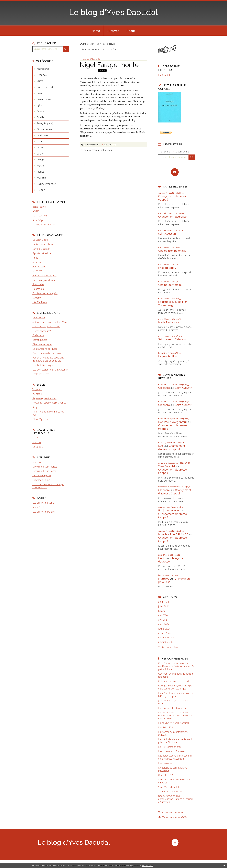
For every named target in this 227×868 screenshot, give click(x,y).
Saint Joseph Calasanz (172, 339)
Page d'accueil (109, 44)
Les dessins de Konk (43, 503)
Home (96, 31)
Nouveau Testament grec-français (50, 403)
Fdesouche (38, 284)
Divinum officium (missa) (45, 471)
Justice (40, 148)
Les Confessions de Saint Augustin (50, 370)
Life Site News (40, 302)
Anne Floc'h (38, 507)
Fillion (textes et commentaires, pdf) (48, 413)
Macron (41, 166)
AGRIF (36, 211)
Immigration (43, 135)
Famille (40, 117)
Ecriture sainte (44, 99)
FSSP (35, 438)
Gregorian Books (41, 480)
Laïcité (40, 154)
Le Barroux (38, 447)
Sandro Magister (41, 249)
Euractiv (36, 298)
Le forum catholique (43, 244)
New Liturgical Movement (46, 280)
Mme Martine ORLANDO (173, 534)
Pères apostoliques (42, 344)
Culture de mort (45, 87)
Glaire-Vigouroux (41, 419)
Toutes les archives (168, 647)
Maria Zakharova (169, 322)
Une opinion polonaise (172, 251)
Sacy (35, 407)
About (131, 31)
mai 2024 (163, 615)
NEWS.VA (37, 271)
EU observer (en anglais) (45, 293)
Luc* (161, 446)
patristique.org (40, 340)
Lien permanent (90, 145)
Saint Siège (38, 220)
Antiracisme (43, 69)
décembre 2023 (166, 638)
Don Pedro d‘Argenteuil (173, 422)
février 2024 (164, 629)
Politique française (46, 184)
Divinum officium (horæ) (45, 467)
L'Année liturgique (42, 475)
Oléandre (164, 388)
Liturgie (41, 160)
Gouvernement (45, 129)
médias (41, 172)
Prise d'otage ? (167, 268)
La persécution (168, 356)
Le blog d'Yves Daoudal (113, 12)
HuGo (162, 558)
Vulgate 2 (37, 394)
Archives (113, 31)
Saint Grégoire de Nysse (45, 349)
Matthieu (164, 579)
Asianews (37, 262)
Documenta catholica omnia (47, 353)
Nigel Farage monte (109, 65)
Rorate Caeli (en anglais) (45, 276)
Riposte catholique (42, 253)
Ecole (40, 93)
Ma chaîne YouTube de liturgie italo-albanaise (48, 486)
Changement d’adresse (172, 217)
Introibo (37, 442)
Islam (40, 141)
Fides (35, 258)
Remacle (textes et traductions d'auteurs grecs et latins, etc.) (48, 359)
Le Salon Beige (40, 240)
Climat (40, 81)
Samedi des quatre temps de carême (99, 49)
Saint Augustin (167, 234)
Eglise (40, 105)
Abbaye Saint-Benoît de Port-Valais (50, 322)
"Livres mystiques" (42, 331)
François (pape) (45, 123)
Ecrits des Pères (41, 374)
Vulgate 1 (37, 389)
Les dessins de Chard (44, 512)
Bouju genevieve (169, 510)
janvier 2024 (164, 633)
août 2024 (164, 602)
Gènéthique (38, 289)
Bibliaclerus (38, 335)
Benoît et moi (39, 207)
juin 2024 (163, 611)
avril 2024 (163, 620)
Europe (41, 111)
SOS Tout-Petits (41, 216)
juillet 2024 (164, 606)
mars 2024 (164, 624)
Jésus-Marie (39, 318)
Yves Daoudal (166, 466)
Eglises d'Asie (39, 267)
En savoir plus (148, 866)
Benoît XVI (42, 75)
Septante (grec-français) (45, 398)
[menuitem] (96, 31)
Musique (41, 178)
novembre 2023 (166, 642)
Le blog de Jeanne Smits (45, 225)
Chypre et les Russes (89, 44)
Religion (41, 190)
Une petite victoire (170, 285)
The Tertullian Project (43, 365)
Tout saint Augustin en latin (46, 326)
